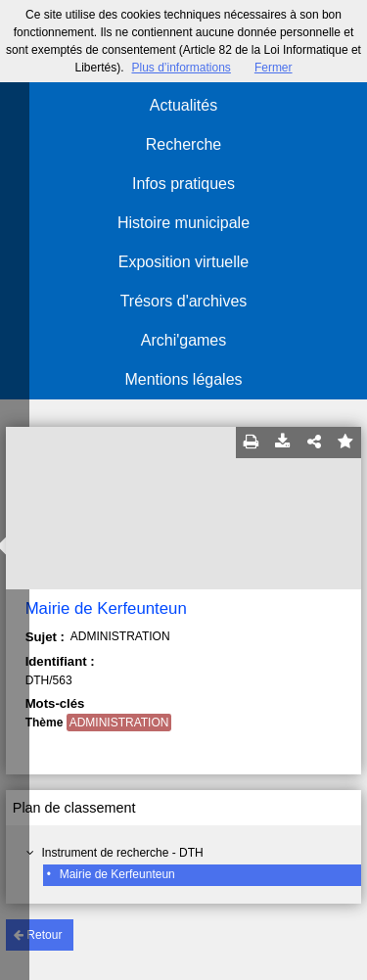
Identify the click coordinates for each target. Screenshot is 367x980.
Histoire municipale (183, 223)
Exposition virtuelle (183, 262)
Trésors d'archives (184, 301)
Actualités (183, 105)
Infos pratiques (183, 184)
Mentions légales (183, 379)
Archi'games (184, 340)
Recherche (183, 144)
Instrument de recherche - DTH (122, 853)
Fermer (274, 68)
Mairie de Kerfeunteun (117, 874)
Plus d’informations (181, 68)
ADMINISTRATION (119, 723)
